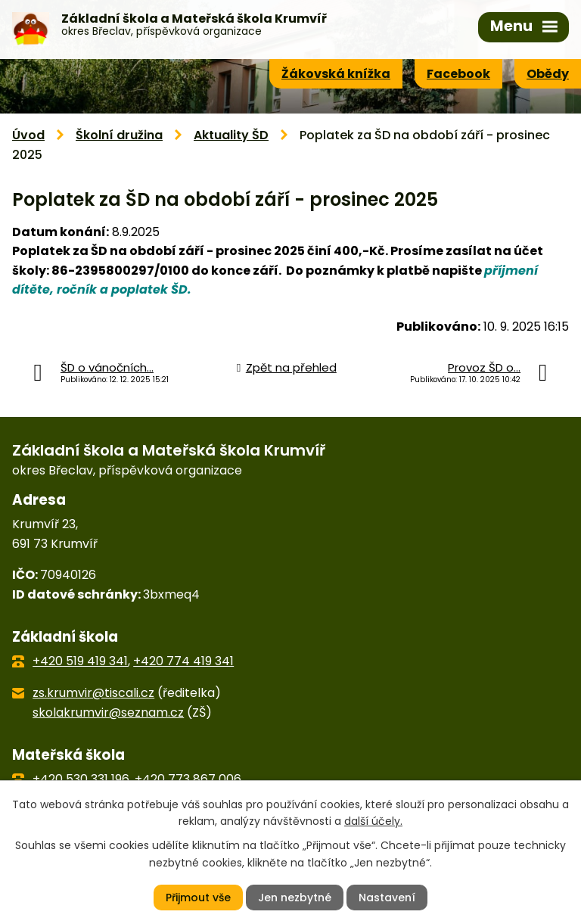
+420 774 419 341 (183, 661)
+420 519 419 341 (80, 661)
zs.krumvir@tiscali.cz (93, 693)
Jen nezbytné (295, 898)
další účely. (373, 821)
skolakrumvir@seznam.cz (108, 712)
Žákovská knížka (336, 74)
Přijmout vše (198, 898)
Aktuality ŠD (231, 135)
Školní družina (119, 135)
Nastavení (387, 898)
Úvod (28, 135)
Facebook (458, 74)
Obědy (548, 74)
